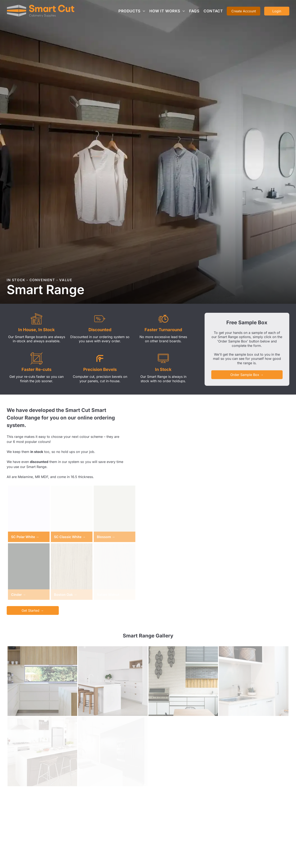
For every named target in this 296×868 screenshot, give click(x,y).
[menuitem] (130, 11)
